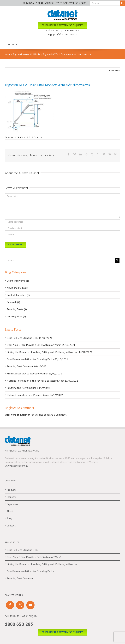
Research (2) (13, 302)
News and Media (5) (17, 288)
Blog (9, 518)
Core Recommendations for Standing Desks (30, 359)
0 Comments (38, 137)
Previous (116, 70)
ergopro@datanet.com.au (63, 34)
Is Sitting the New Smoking (22, 388)
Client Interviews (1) (18, 281)
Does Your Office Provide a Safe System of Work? (34, 345)
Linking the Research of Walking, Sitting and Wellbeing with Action (42, 352)
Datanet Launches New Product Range (28, 395)
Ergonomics (13, 504)
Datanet (11, 137)
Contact (11, 525)
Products (12, 490)
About (10, 511)
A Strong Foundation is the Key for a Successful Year (35, 381)
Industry (11, 497)
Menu (12, 44)
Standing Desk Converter (20, 366)
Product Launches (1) (18, 295)
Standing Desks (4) (17, 309)
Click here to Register (17, 415)
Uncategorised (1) (16, 316)
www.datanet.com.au (16, 466)
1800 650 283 (71, 30)
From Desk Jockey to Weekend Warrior (27, 373)
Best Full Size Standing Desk (22, 338)
